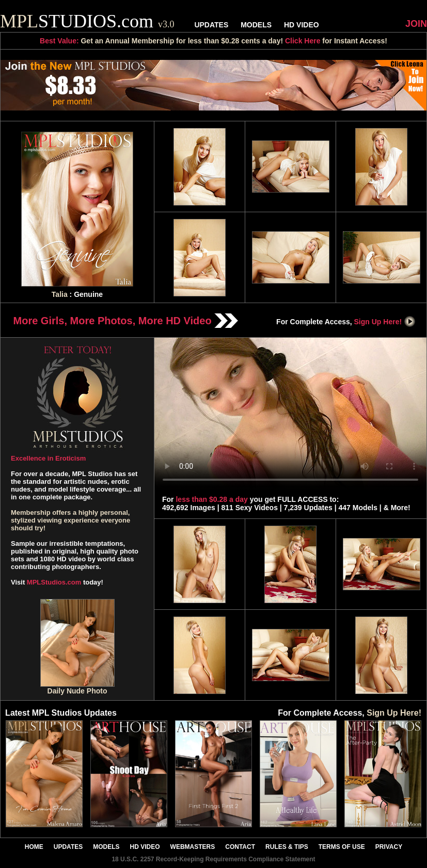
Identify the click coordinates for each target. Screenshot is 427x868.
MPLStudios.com (54, 582)
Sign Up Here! (385, 322)
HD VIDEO (302, 25)
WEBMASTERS (193, 847)
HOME (34, 847)
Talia (60, 294)
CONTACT (240, 847)
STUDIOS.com (87, 21)
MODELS (256, 25)
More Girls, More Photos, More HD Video (126, 321)
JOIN (416, 24)
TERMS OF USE (342, 847)
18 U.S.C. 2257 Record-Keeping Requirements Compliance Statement (213, 859)
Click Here (303, 41)
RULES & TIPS (287, 847)
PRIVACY (389, 847)
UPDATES (211, 25)
